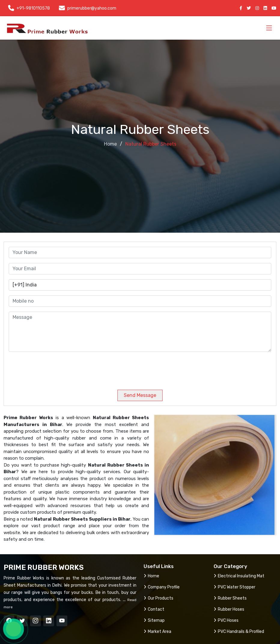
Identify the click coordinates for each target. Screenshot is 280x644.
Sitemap (154, 620)
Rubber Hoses (229, 609)
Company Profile (162, 587)
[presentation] (50, 368)
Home (110, 144)
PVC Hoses (226, 620)
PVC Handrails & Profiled (239, 632)
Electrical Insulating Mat (239, 576)
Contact (154, 609)
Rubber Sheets (230, 598)
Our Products (158, 598)
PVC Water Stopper (234, 587)
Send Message (140, 395)
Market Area (157, 632)
